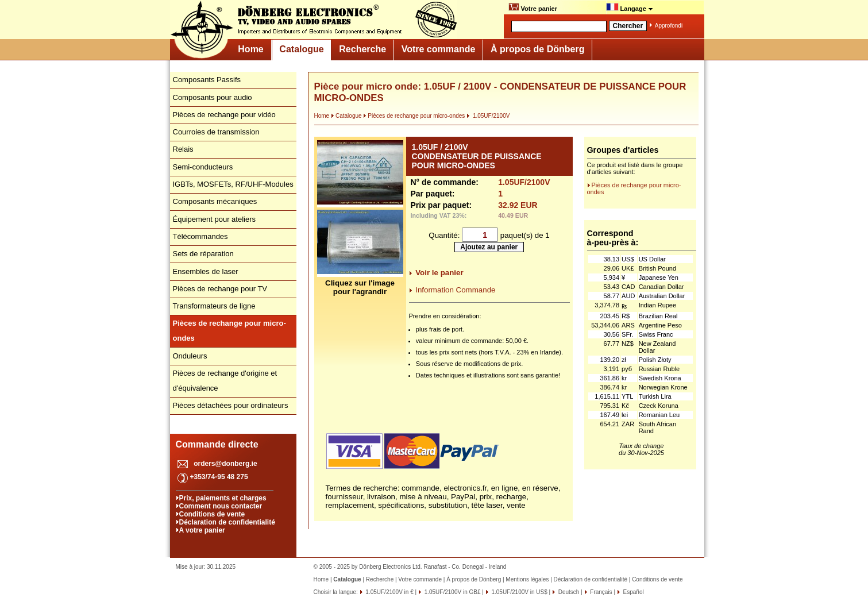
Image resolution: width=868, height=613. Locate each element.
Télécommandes (200, 236)
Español (633, 592)
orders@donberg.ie (225, 464)
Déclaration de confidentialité (227, 522)
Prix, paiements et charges (223, 498)
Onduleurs (190, 356)
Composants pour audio (213, 97)
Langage (630, 7)
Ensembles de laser (206, 271)
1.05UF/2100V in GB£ (452, 592)
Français (601, 592)
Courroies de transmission (216, 132)
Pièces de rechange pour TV (220, 289)
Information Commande (455, 290)
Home (250, 49)
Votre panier (533, 7)
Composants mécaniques (215, 201)
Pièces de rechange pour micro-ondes (414, 116)
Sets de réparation (203, 254)
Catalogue (301, 49)
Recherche (362, 49)
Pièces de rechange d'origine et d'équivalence (225, 381)
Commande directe (217, 444)
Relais (183, 149)
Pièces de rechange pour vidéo (224, 115)
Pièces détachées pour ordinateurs (231, 405)
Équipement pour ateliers (215, 219)
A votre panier (202, 530)
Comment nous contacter (221, 506)
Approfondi (669, 26)
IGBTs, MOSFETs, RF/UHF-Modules (233, 184)
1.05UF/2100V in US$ (519, 592)
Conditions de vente (212, 514)
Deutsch (568, 592)
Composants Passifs (207, 80)
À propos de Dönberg (538, 49)
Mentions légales (527, 579)
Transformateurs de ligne (214, 306)
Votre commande (439, 49)
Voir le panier (439, 273)
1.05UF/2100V (488, 116)
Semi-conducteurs (203, 167)
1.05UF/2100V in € (389, 592)
